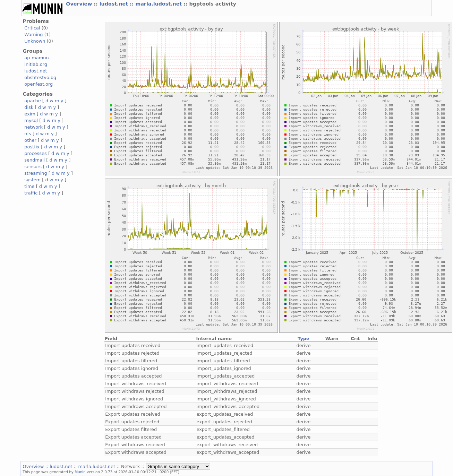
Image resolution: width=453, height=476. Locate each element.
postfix (32, 147)
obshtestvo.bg (40, 77)
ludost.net (115, 4)
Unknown (35, 41)
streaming (36, 173)
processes (36, 153)
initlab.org (36, 64)
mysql (31, 120)
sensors (33, 167)
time (29, 186)
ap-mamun (36, 58)
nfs (28, 134)
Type (304, 339)
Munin (80, 472)
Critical (32, 28)
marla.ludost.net (159, 4)
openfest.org (39, 84)
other (30, 140)
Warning (33, 34)
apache (32, 101)
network (33, 127)
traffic (31, 193)
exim (30, 114)
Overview (80, 4)
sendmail (35, 160)
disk (29, 107)
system (32, 180)
